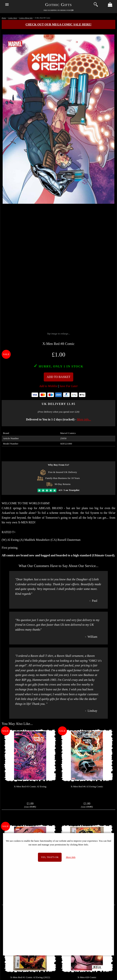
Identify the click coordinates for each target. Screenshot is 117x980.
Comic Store (12, 18)
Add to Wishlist (48, 386)
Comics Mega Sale (26, 18)
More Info (71, 857)
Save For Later (69, 386)
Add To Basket (59, 377)
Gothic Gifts (59, 4)
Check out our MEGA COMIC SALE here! (58, 24)
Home (4, 18)
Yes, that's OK (50, 857)
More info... (84, 419)
